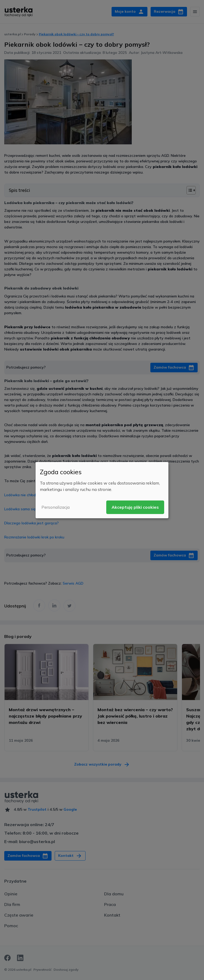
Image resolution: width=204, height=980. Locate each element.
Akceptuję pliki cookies (135, 507)
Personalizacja (56, 507)
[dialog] (102, 490)
